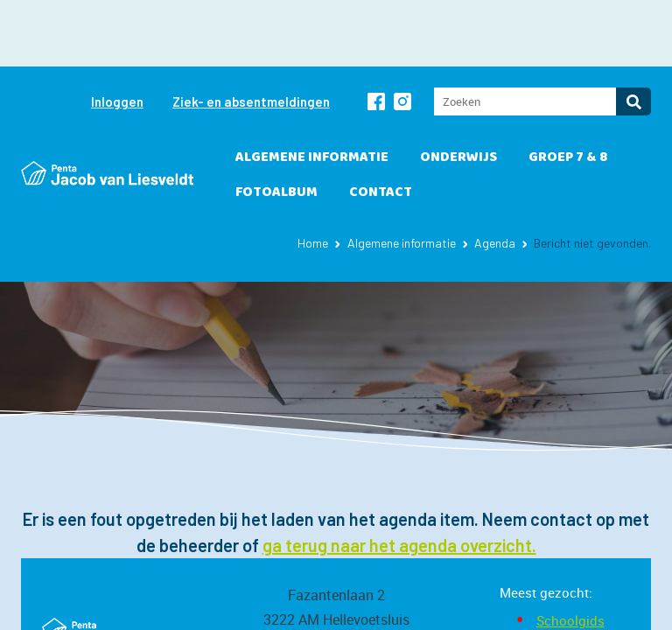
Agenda (495, 176)
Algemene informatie (312, 91)
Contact (381, 126)
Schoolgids (570, 554)
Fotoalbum (276, 126)
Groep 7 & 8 (568, 91)
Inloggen (117, 35)
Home (313, 176)
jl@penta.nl (336, 602)
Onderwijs (458, 91)
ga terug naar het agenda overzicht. (399, 479)
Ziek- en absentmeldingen (251, 35)
